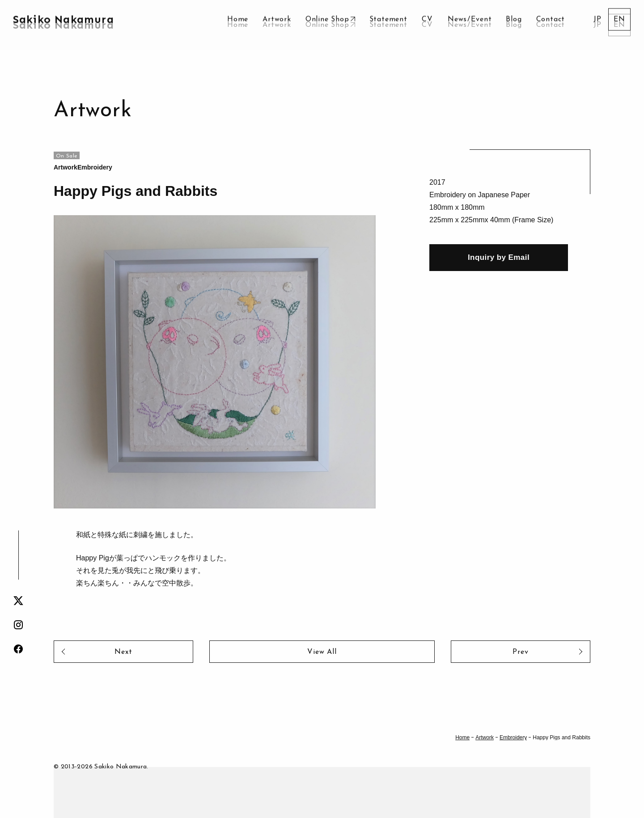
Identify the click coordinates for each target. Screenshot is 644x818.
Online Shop (327, 25)
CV (428, 25)
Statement (388, 25)
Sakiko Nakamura (64, 25)
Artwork (277, 25)
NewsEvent (470, 25)
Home (238, 25)
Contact (551, 25)
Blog (514, 25)
